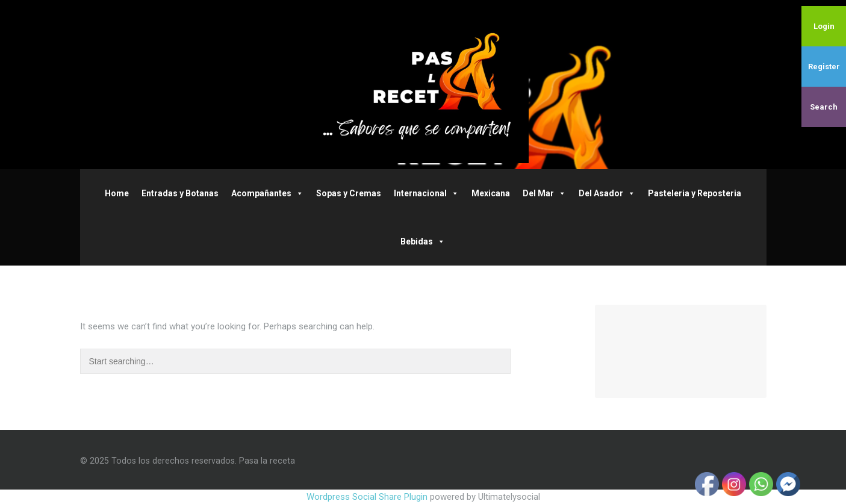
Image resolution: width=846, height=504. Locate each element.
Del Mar (544, 193)
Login (824, 26)
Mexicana (491, 193)
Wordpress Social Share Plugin (368, 497)
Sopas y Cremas (349, 193)
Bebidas (423, 241)
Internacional (426, 193)
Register (824, 67)
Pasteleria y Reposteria (695, 193)
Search (824, 107)
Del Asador (607, 193)
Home (117, 193)
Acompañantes (267, 193)
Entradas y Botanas (180, 193)
